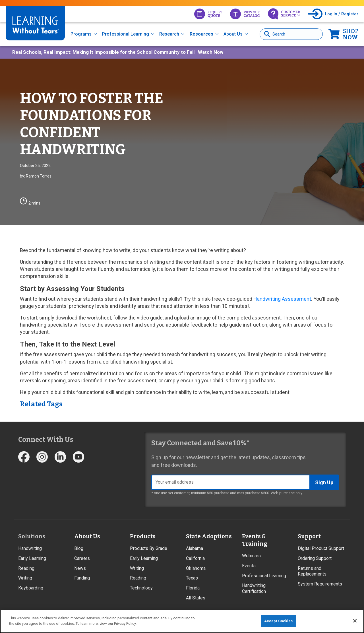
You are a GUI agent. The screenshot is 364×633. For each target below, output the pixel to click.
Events (249, 566)
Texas (192, 578)
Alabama (195, 548)
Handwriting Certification (254, 588)
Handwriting (30, 548)
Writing (25, 578)
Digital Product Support (321, 548)
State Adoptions (209, 536)
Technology (141, 588)
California (195, 558)
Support (309, 536)
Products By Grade (149, 548)
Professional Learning (126, 34)
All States (196, 598)
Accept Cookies (279, 621)
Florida (193, 588)
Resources (201, 34)
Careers (82, 558)
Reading (26, 568)
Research (169, 34)
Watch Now (211, 52)
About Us (233, 34)
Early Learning (32, 558)
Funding (82, 578)
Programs (81, 34)
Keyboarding (31, 588)
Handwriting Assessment (282, 299)
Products (143, 536)
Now (351, 34)
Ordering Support (315, 558)
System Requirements (320, 584)
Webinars (251, 556)
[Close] (355, 621)
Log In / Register (342, 14)
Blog (79, 548)
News (80, 568)
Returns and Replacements (312, 571)
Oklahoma (196, 568)
